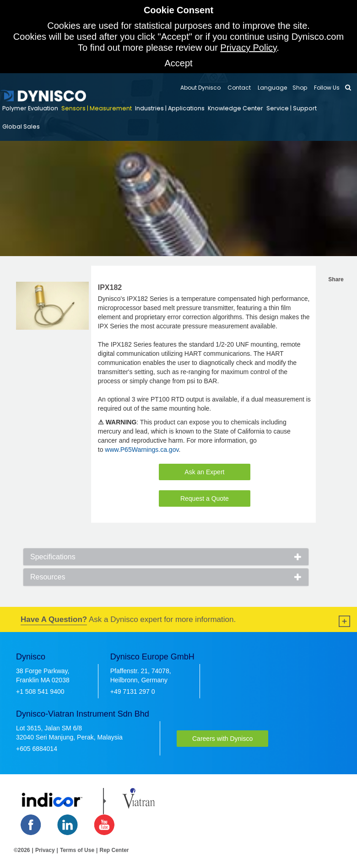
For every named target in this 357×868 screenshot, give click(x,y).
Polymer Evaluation (30, 108)
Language (272, 88)
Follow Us (326, 88)
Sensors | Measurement (97, 108)
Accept (178, 63)
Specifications (53, 557)
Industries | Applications (170, 108)
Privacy (45, 850)
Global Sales (21, 126)
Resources (48, 577)
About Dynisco (200, 88)
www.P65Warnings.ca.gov (142, 450)
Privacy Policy (248, 48)
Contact (238, 88)
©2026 (22, 850)
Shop (300, 88)
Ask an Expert (204, 472)
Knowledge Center (235, 108)
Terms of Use (77, 850)
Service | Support (292, 108)
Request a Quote (205, 498)
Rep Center (114, 850)
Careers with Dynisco (222, 739)
